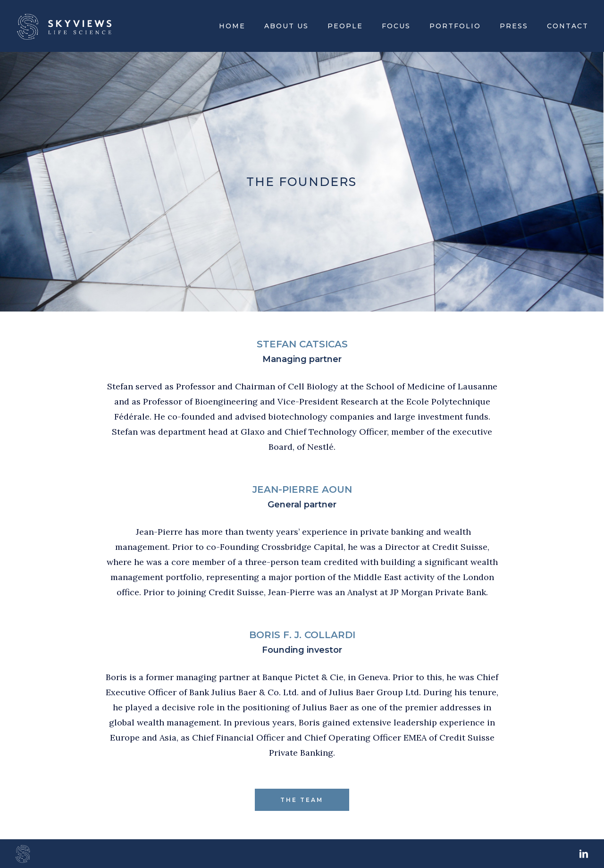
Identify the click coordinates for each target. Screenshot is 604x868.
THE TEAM (302, 800)
